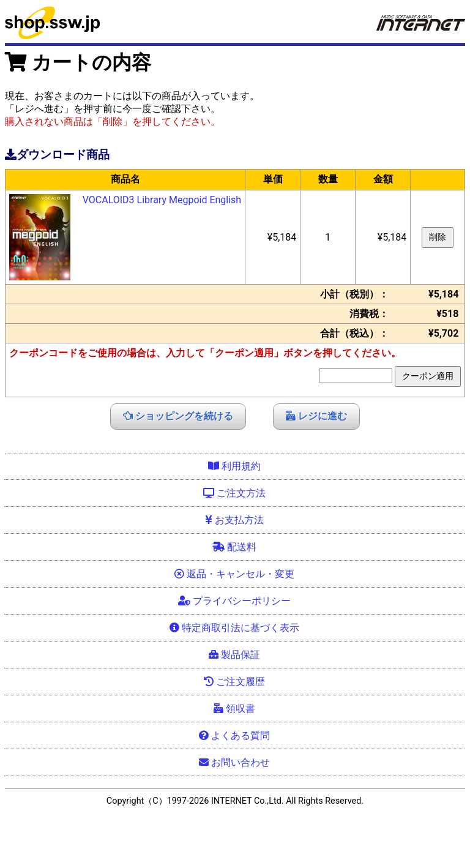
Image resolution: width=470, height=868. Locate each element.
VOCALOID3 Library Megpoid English (162, 200)
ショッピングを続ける (178, 416)
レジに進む (316, 416)
